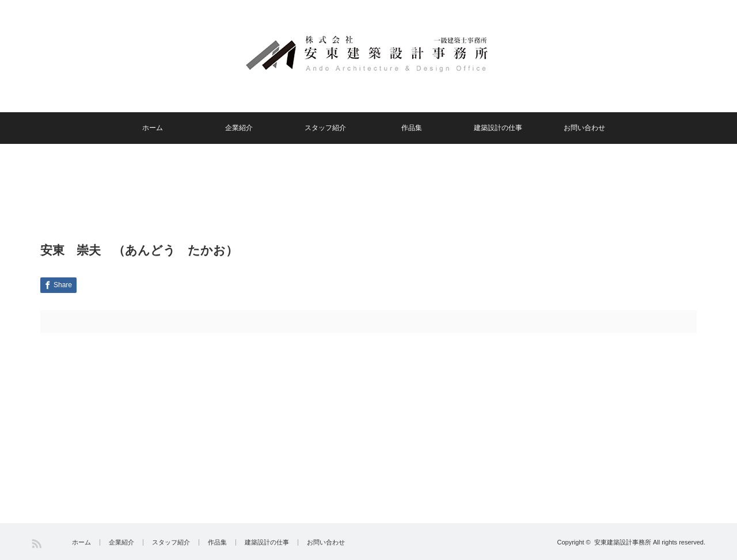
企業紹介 (239, 128)
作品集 (412, 128)
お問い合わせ (584, 128)
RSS (37, 544)
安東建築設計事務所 (623, 542)
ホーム (153, 128)
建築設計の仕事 (498, 128)
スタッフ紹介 (325, 128)
